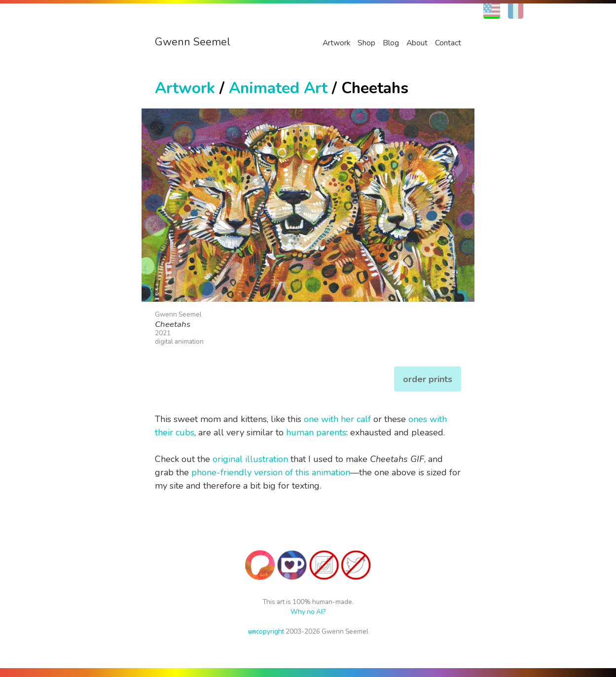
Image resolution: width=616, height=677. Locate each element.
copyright (266, 631)
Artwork (336, 43)
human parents (316, 432)
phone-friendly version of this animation (271, 472)
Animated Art (278, 88)
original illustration (250, 459)
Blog (391, 43)
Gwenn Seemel (193, 42)
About (417, 43)
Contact (448, 43)
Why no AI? (308, 612)
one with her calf (337, 419)
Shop (366, 43)
